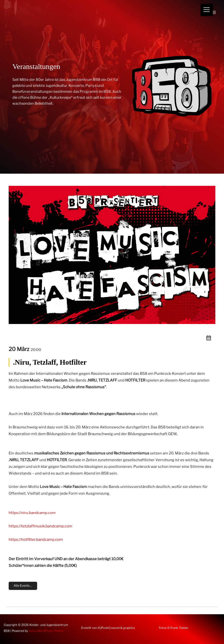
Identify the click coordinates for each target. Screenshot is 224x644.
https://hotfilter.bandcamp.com (36, 540)
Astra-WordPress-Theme (46, 631)
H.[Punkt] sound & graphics (116, 628)
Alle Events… (23, 586)
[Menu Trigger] (207, 10)
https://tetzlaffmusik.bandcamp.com (40, 526)
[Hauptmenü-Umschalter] (214, 12)
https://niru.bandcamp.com (32, 513)
